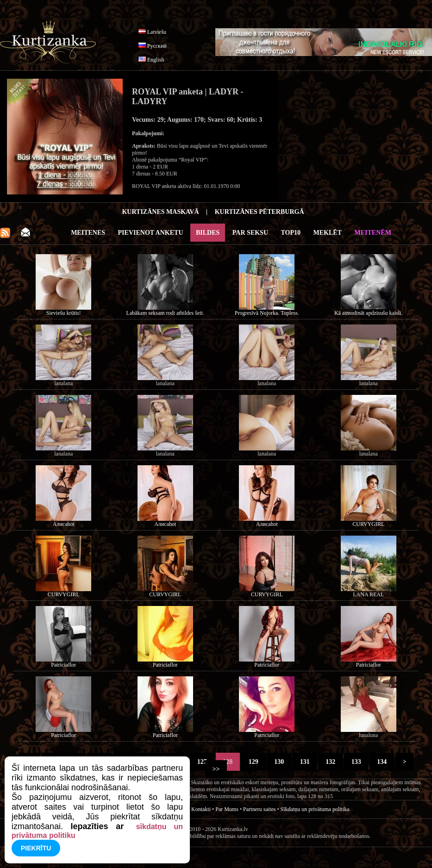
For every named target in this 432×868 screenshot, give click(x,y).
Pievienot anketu (151, 233)
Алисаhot (64, 524)
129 (253, 762)
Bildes (208, 233)
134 (382, 762)
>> (216, 769)
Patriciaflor (63, 665)
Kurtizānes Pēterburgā (260, 212)
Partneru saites (259, 809)
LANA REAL (368, 594)
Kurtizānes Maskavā (160, 212)
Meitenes (88, 233)
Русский (157, 46)
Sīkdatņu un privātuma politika (315, 809)
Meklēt (328, 233)
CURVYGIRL (368, 524)
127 (202, 762)
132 (331, 762)
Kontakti (201, 809)
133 (356, 762)
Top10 (291, 233)
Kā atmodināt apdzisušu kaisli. (368, 313)
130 (279, 762)
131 (305, 762)
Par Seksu (250, 233)
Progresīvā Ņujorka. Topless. (267, 313)
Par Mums (227, 809)
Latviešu (157, 32)
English (156, 60)
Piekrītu (36, 848)
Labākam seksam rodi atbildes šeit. (165, 313)
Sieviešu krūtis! (64, 313)
